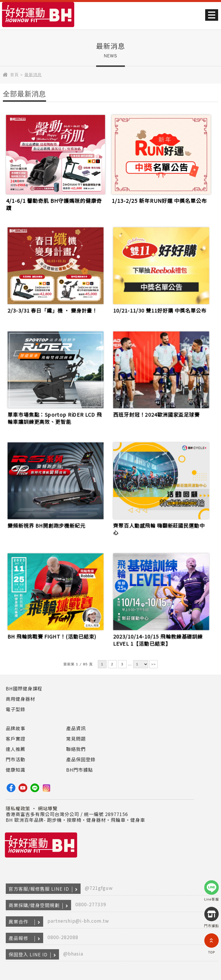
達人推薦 (16, 749)
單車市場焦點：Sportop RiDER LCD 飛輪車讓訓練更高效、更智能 (55, 417)
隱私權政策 (18, 808)
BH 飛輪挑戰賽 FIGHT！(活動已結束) (52, 636)
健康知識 (16, 770)
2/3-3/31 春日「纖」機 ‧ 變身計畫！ (53, 310)
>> (153, 664)
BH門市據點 (80, 770)
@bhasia (73, 953)
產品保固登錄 (81, 759)
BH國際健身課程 (24, 688)
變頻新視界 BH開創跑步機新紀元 (47, 525)
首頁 (14, 75)
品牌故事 (16, 728)
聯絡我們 (76, 749)
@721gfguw (99, 888)
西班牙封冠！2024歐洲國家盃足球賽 (156, 414)
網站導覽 (48, 808)
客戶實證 (16, 739)
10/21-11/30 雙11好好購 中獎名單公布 (160, 310)
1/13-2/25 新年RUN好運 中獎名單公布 (159, 201)
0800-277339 (91, 904)
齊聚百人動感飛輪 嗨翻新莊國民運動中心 (159, 528)
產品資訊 (76, 728)
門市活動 (16, 759)
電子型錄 (16, 709)
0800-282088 (63, 937)
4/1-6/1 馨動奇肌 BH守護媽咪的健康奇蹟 (54, 204)
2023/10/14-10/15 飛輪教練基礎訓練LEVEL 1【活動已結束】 (158, 639)
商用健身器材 (20, 699)
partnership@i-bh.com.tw (78, 921)
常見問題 (76, 739)
